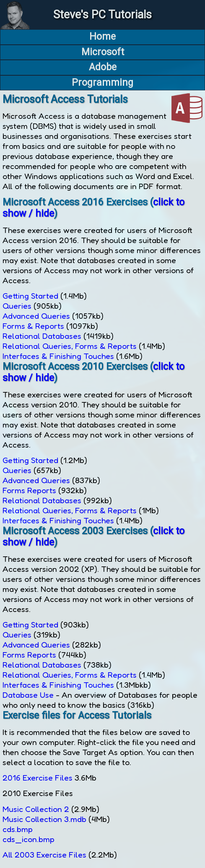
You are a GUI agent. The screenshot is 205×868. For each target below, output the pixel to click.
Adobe (103, 67)
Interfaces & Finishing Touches (58, 356)
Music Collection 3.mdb (44, 819)
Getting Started (30, 296)
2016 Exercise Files (38, 778)
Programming (102, 83)
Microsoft (103, 52)
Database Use (28, 695)
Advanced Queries (36, 316)
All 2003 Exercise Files (44, 855)
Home (102, 37)
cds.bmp (18, 829)
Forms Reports (29, 490)
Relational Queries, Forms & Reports (70, 346)
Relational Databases (42, 336)
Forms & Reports (33, 326)
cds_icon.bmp (29, 839)
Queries (17, 306)
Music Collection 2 (36, 809)
